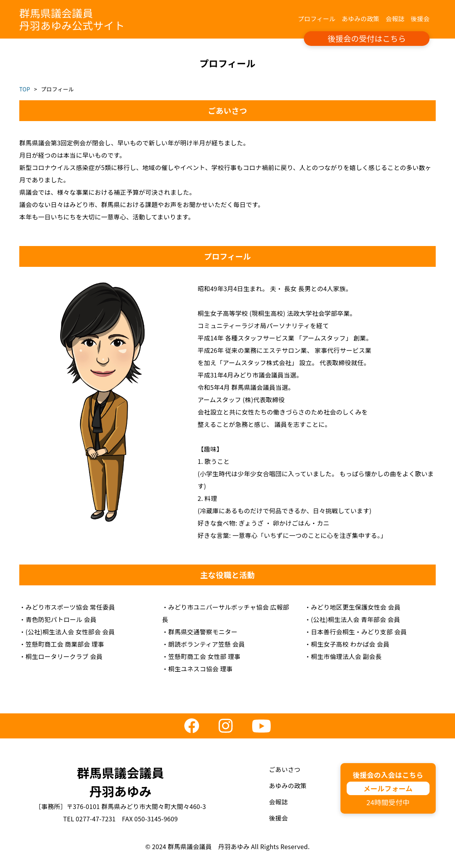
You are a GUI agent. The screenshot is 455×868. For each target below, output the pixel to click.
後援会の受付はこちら (367, 38)
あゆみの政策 (361, 19)
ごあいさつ (285, 769)
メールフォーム (388, 788)
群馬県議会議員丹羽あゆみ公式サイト (72, 19)
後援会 (420, 19)
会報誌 (395, 19)
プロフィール (317, 19)
